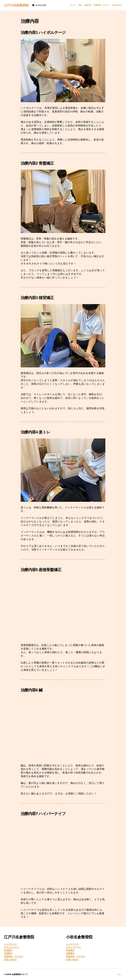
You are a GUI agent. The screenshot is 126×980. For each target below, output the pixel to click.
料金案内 (8, 950)
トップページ (10, 944)
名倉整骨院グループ (20, 974)
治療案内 (8, 953)
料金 (80, 5)
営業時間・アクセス (101, 5)
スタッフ (73, 5)
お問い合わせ (117, 5)
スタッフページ (11, 947)
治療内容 (88, 5)
